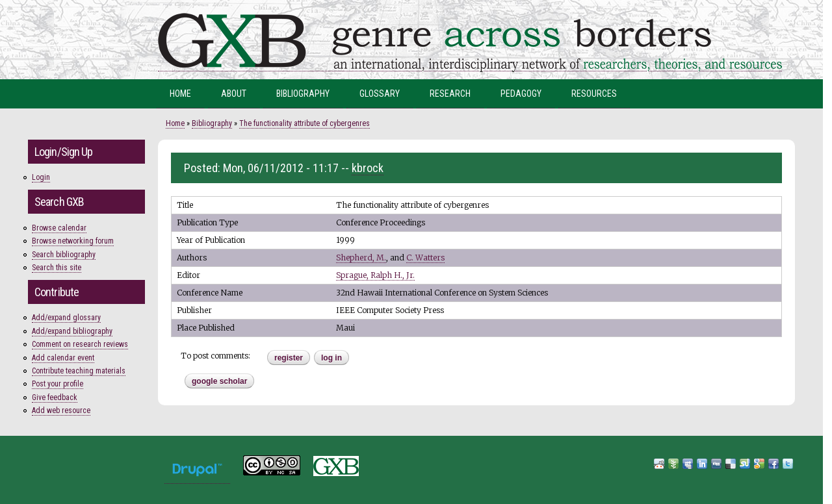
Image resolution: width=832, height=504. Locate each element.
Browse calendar (59, 228)
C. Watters (425, 258)
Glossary (380, 94)
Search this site (57, 268)
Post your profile (58, 384)
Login (41, 177)
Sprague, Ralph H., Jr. (375, 275)
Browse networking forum (73, 241)
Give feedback (55, 397)
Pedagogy (521, 94)
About (234, 94)
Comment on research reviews (80, 344)
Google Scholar (219, 381)
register (289, 358)
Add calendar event (63, 358)
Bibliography (303, 94)
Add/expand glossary (66, 318)
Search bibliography (64, 255)
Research (450, 94)
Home (180, 94)
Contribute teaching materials (79, 371)
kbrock (368, 168)
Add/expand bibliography (72, 331)
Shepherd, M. (361, 258)
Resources (594, 94)
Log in (331, 358)
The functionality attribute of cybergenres (305, 123)
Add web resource (61, 410)
